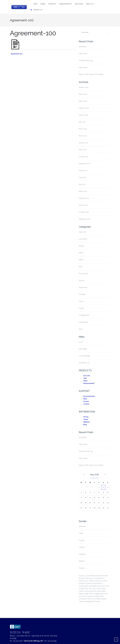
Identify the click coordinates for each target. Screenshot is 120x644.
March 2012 (83, 136)
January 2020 (84, 87)
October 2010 (84, 157)
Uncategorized (84, 315)
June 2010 (82, 177)
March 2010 (83, 191)
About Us (90, 4)
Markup (81, 246)
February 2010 (84, 198)
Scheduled (83, 47)
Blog (85, 425)
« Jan (84, 475)
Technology (83, 287)
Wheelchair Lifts (65, 4)
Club (85, 378)
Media (81, 253)
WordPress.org (84, 363)
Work (81, 329)
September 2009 (85, 219)
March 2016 (83, 101)
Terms (86, 419)
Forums (86, 401)
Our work (87, 376)
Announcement (89, 383)
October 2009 (84, 212)
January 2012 (83, 143)
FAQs (85, 399)
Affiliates (86, 422)
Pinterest (82, 561)
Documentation (89, 396)
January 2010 (83, 205)
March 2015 (83, 129)
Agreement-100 (17, 54)
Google (81, 540)
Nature (81, 260)
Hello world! (83, 54)
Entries (83, 349)
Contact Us (38, 10)
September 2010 (85, 164)
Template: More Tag (86, 60)
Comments (84, 356)
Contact (86, 404)
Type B (81, 308)
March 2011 (83, 150)
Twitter (81, 533)
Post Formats (83, 274)
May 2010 (82, 184)
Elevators (79, 4)
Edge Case (83, 232)
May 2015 (82, 122)
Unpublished (83, 322)
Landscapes (83, 239)
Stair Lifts (52, 4)
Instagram (82, 554)
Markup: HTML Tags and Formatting (91, 74)
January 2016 (83, 115)
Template (82, 294)
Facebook (82, 526)
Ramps (43, 4)
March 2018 (83, 94)
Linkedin (82, 547)
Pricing (86, 417)
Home (35, 4)
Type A (81, 301)
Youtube (82, 568)
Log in (81, 342)
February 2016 (84, 108)
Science (82, 280)
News (81, 267)
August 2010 (83, 170)
